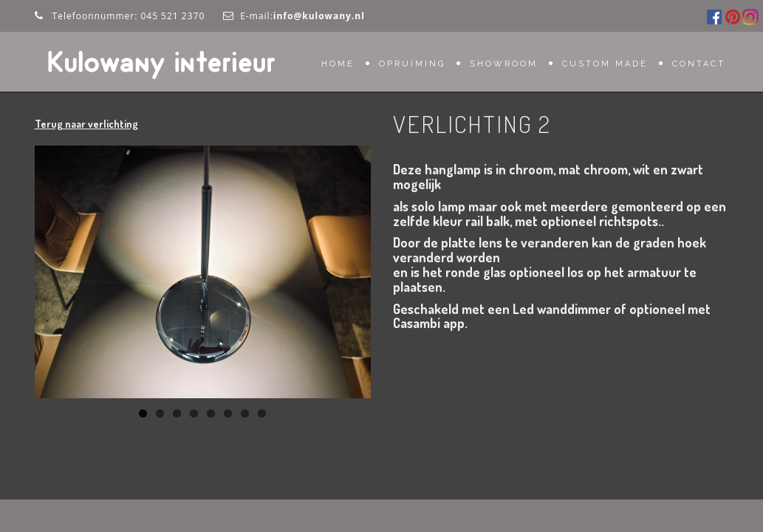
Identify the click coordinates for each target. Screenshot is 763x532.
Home (338, 64)
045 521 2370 (172, 16)
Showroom (504, 64)
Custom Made (605, 64)
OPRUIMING (412, 64)
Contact (699, 64)
